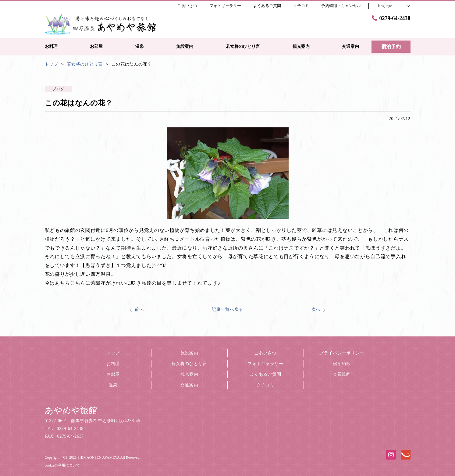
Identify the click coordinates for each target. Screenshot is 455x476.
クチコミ (266, 385)
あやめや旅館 (71, 410)
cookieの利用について (62, 465)
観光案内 (189, 374)
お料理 (113, 364)
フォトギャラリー (265, 364)
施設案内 (189, 353)
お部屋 (113, 374)
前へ (139, 309)
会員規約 (342, 374)
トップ (113, 353)
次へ (316, 309)
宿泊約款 (342, 364)
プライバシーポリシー (342, 353)
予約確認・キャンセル (341, 6)
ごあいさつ (265, 353)
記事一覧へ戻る (227, 309)
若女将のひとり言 (189, 364)
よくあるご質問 (266, 374)
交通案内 (189, 385)
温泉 (113, 385)
